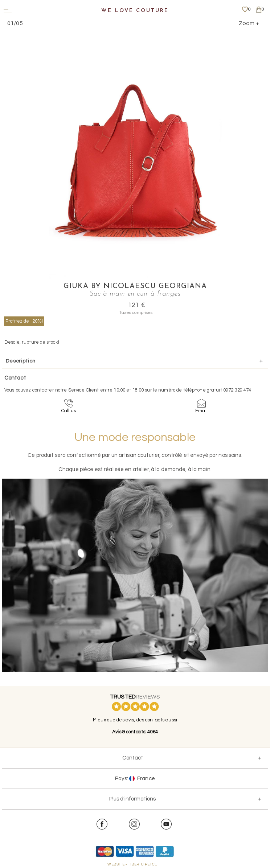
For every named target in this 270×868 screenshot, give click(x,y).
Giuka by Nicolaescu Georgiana (135, 286)
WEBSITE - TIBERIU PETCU (133, 864)
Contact (133, 758)
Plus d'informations (132, 799)
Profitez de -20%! (24, 321)
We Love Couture (135, 11)
